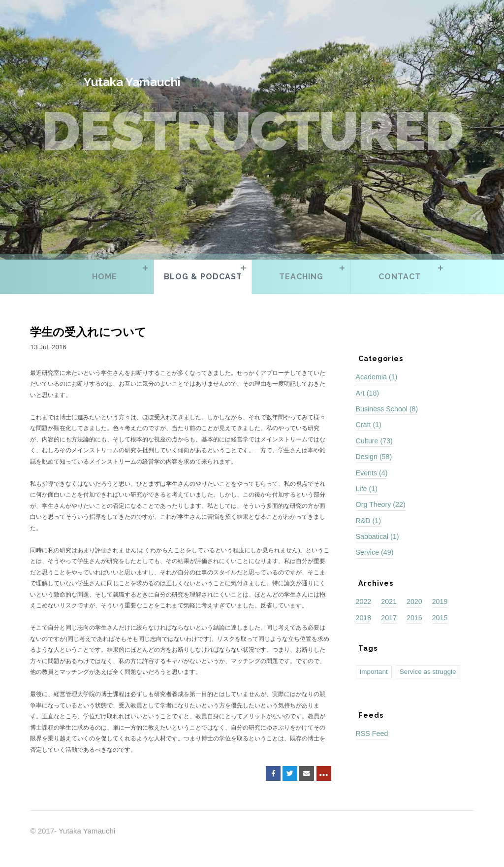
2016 (414, 618)
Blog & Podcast (203, 277)
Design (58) (374, 457)
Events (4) (372, 473)
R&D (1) (368, 521)
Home (105, 277)
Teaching (301, 277)
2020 (414, 601)
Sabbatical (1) (378, 536)
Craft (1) (369, 425)
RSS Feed (372, 734)
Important (374, 672)
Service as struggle (428, 672)
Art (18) (368, 393)
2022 (364, 601)
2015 (440, 618)
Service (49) (375, 552)
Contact (400, 277)
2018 (364, 618)
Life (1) (367, 489)
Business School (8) (387, 409)
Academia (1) (377, 377)
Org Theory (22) (381, 504)
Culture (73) (374, 441)
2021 (389, 601)
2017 (389, 618)
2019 (440, 601)
